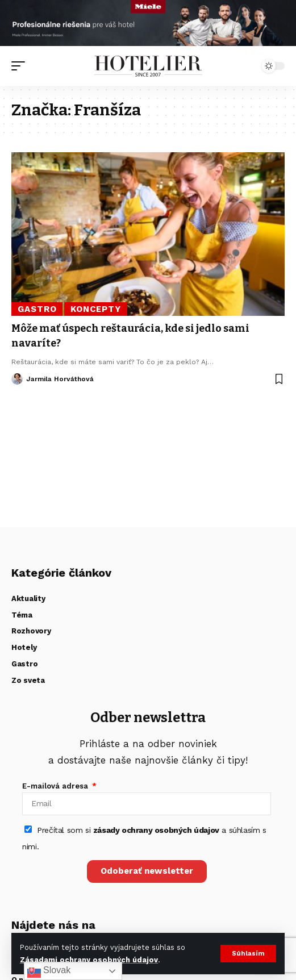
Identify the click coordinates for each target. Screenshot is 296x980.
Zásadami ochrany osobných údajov (89, 960)
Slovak (49, 971)
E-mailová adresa (56, 786)
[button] (248, 954)
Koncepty (96, 309)
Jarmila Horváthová (60, 379)
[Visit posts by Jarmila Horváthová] (17, 379)
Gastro (37, 309)
